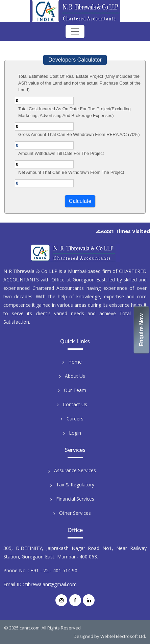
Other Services (75, 513)
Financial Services (75, 499)
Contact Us (75, 404)
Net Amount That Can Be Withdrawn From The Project (71, 172)
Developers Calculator (75, 60)
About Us (75, 376)
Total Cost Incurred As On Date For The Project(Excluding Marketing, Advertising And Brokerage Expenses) (74, 112)
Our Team (75, 390)
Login (75, 433)
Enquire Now (142, 330)
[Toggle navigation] (75, 31)
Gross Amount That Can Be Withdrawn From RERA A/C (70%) (79, 134)
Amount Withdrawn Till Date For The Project (61, 153)
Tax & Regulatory (75, 485)
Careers (75, 419)
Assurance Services (75, 470)
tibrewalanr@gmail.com (51, 584)
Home (75, 362)
